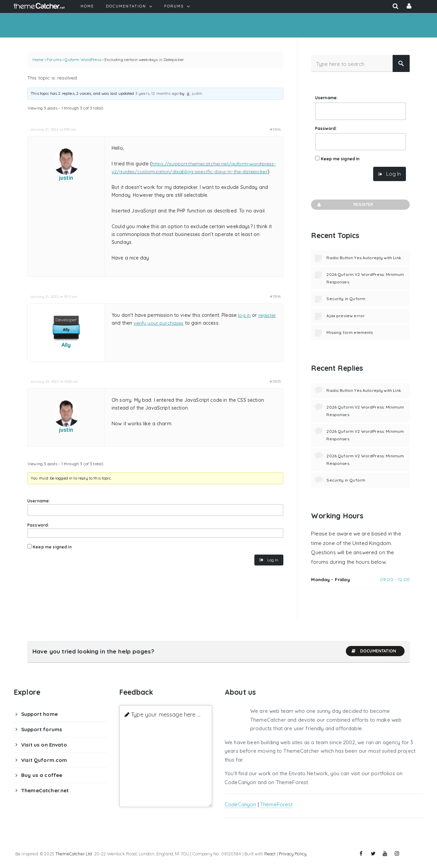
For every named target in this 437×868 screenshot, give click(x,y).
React (270, 854)
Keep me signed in (52, 547)
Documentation (373, 651)
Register (345, 205)
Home (38, 60)
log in (244, 315)
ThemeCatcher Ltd (74, 854)
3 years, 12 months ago (157, 93)
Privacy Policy (293, 854)
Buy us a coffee (42, 775)
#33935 (275, 381)
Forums (54, 60)
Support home (39, 714)
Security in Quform (346, 299)
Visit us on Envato (44, 745)
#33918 (275, 296)
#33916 (275, 129)
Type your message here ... (166, 714)
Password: (38, 525)
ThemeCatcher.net (45, 790)
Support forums (42, 729)
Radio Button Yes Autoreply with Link (364, 258)
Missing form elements (350, 332)
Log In (273, 560)
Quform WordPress (83, 60)
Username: (39, 501)
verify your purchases (158, 323)
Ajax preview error (346, 316)
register (267, 315)
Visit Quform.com (44, 760)
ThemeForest (277, 804)
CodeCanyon (241, 804)
